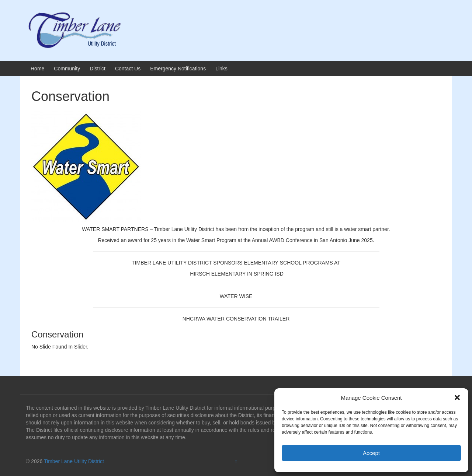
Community (67, 69)
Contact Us (128, 69)
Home (37, 69)
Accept (371, 453)
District (98, 69)
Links (221, 69)
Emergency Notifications (178, 69)
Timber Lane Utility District (74, 461)
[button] (457, 398)
